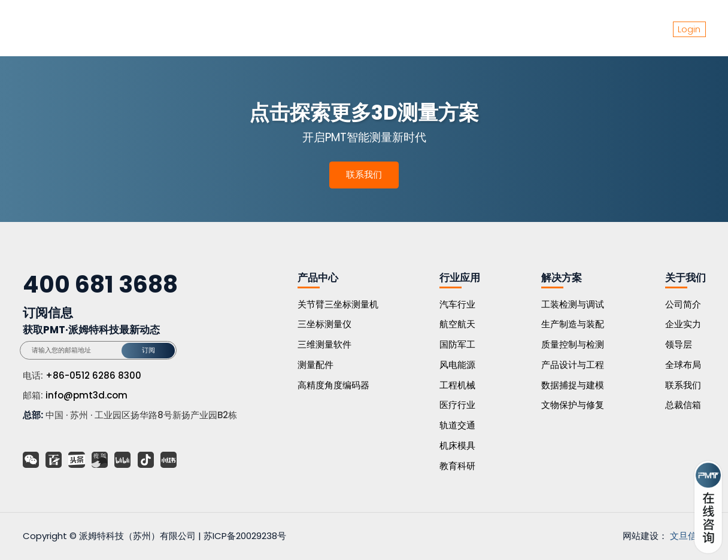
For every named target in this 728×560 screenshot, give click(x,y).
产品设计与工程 (573, 365)
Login (689, 29)
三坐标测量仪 (324, 324)
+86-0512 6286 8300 (93, 375)
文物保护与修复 (573, 405)
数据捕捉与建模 (573, 385)
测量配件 (316, 365)
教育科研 (457, 466)
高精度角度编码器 (333, 385)
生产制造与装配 (573, 324)
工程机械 (457, 385)
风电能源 (457, 365)
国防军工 (457, 344)
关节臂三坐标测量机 (338, 304)
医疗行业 (457, 405)
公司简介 (683, 304)
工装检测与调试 (573, 304)
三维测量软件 (324, 344)
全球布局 (683, 365)
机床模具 (457, 445)
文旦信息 (688, 536)
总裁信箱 (683, 405)
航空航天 (457, 324)
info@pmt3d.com (87, 395)
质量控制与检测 (573, 344)
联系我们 (364, 174)
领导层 (679, 344)
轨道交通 (457, 425)
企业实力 (683, 324)
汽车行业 (457, 304)
